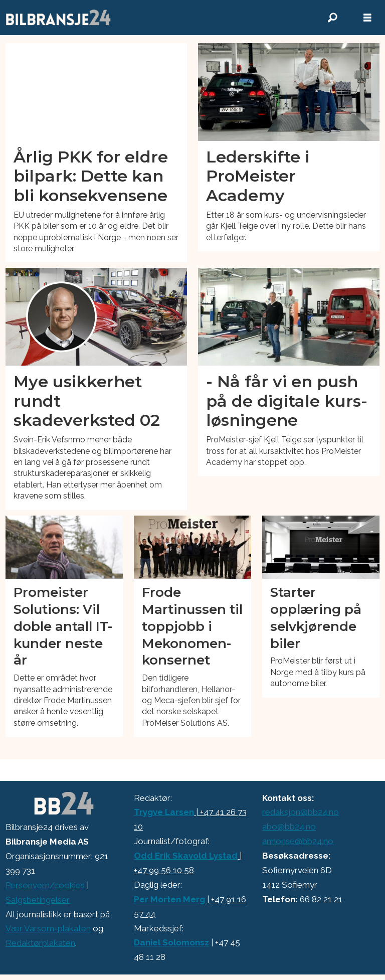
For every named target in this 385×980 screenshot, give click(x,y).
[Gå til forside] (59, 18)
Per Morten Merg (169, 899)
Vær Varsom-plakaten (48, 928)
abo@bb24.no (289, 827)
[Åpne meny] (367, 18)
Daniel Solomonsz (171, 942)
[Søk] (332, 18)
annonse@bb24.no (298, 841)
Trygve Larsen (164, 812)
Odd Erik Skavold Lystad (186, 856)
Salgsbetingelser (38, 900)
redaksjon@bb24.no (301, 812)
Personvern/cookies (45, 885)
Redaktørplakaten (40, 943)
